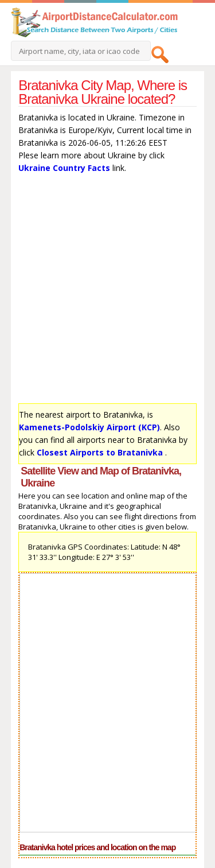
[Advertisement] (107, 291)
